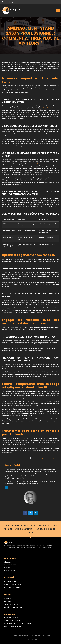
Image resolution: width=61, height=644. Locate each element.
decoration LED (48, 108)
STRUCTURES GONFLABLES (12, 587)
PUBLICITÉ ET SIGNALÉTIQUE (13, 584)
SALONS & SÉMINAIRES (11, 604)
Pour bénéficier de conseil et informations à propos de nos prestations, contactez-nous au (30, 529)
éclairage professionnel (36, 164)
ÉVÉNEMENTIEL (9, 601)
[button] (58, 11)
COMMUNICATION (9, 599)
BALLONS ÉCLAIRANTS (11, 582)
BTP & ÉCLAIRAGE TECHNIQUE (13, 607)
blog (41, 636)
